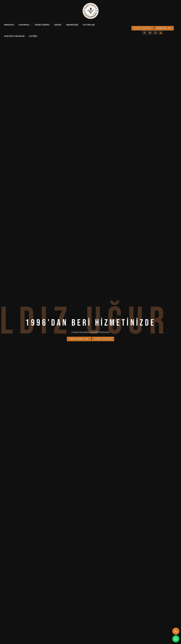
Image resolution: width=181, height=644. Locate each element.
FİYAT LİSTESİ (143, 28)
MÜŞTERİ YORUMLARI (14, 36)
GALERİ (57, 25)
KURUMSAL (24, 25)
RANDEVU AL (164, 28)
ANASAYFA (9, 25)
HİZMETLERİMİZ (42, 25)
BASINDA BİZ (72, 25)
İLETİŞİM (33, 36)
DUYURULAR (89, 25)
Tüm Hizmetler (79, 326)
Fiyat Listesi (103, 326)
